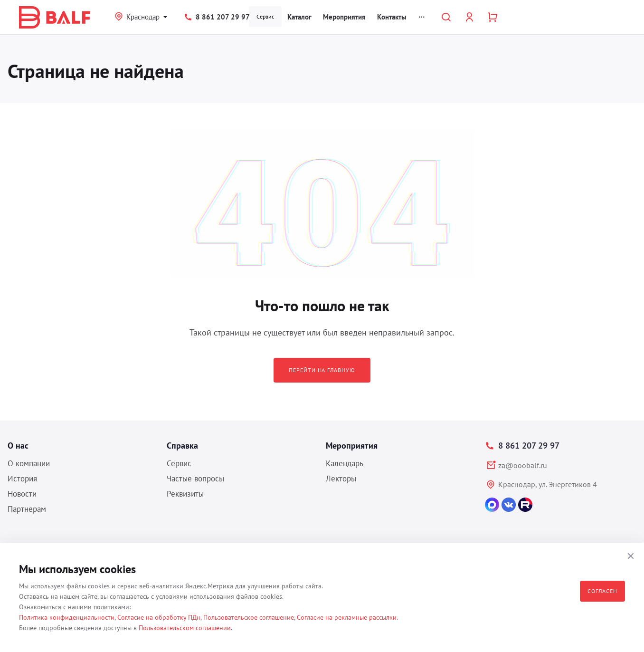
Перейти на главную (322, 370)
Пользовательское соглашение (249, 617)
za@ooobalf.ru (523, 465)
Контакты (392, 17)
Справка (182, 446)
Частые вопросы (195, 479)
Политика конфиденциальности (67, 617)
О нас (18, 446)
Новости (22, 494)
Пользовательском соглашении (185, 628)
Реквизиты (185, 494)
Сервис (265, 16)
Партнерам (27, 509)
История (22, 479)
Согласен (602, 591)
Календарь (345, 463)
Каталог (299, 17)
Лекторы (341, 479)
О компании (29, 463)
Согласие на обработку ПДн (159, 617)
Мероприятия (344, 17)
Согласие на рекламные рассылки (347, 617)
